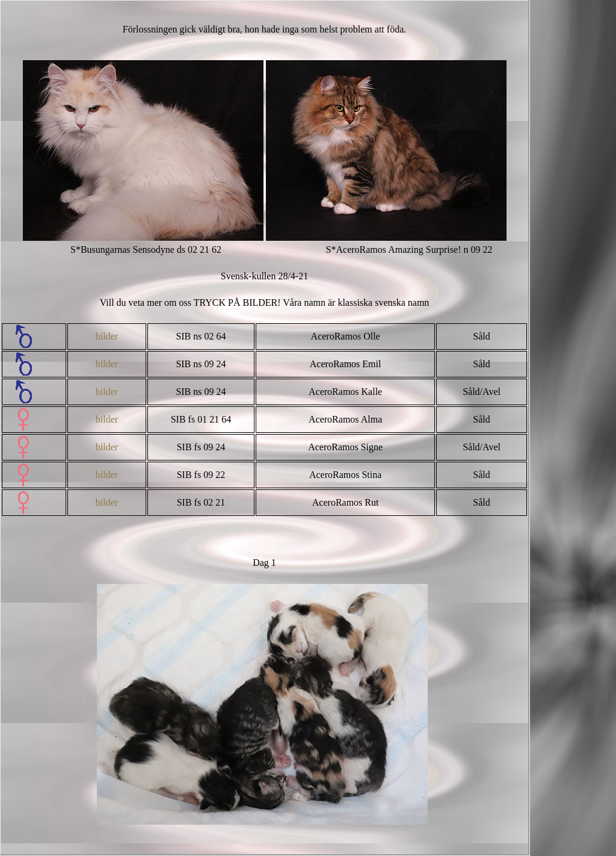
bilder (107, 336)
